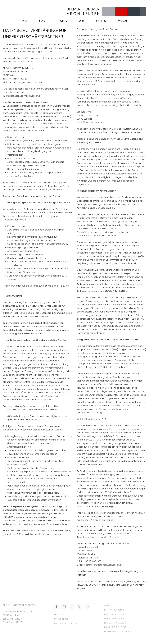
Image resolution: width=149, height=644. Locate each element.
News (42, 21)
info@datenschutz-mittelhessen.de (22, 96)
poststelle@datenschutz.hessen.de (103, 565)
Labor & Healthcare (116, 614)
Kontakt (123, 21)
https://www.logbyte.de (90, 122)
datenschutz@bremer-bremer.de (46, 534)
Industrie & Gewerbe (116, 627)
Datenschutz (61, 619)
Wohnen (109, 606)
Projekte (62, 21)
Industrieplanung (114, 619)
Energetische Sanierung (118, 631)
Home (25, 21)
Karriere (101, 21)
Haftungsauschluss (65, 623)
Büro (82, 21)
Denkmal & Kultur (114, 610)
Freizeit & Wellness (115, 623)
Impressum (60, 615)
